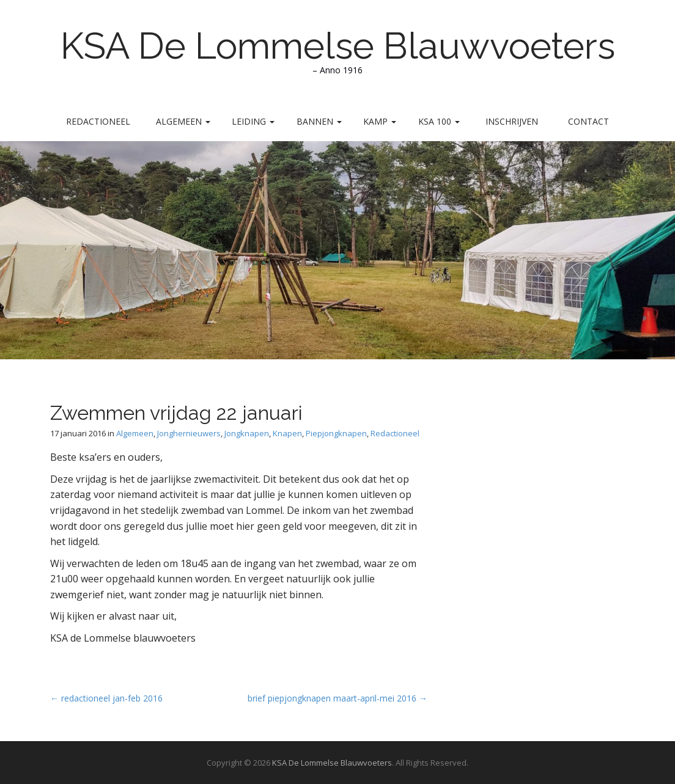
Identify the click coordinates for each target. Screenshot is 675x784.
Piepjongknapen (336, 433)
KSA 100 (439, 121)
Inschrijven (512, 121)
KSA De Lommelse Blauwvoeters (338, 46)
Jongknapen (247, 433)
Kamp (380, 121)
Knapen (287, 433)
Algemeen (183, 121)
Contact (588, 121)
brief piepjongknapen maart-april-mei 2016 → (337, 698)
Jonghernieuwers (189, 433)
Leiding (253, 121)
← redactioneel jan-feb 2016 (106, 698)
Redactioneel (98, 121)
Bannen (319, 121)
